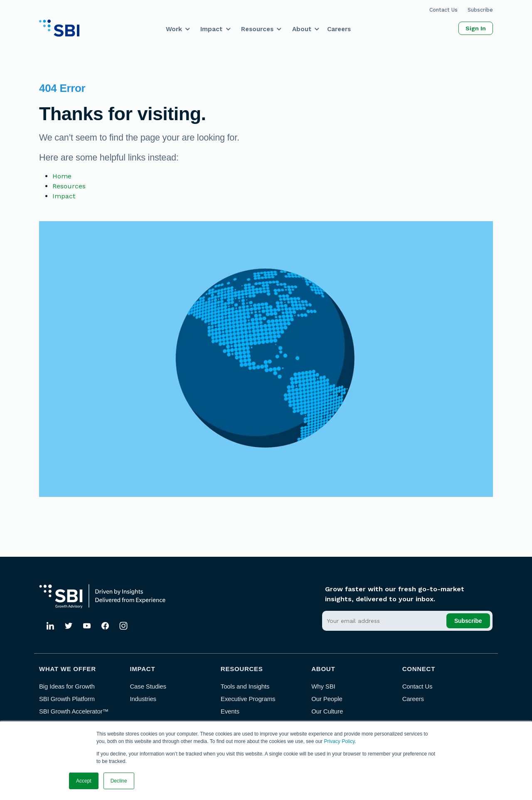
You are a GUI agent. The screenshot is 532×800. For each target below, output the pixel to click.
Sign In (476, 28)
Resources (257, 29)
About (302, 29)
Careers (339, 29)
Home (62, 176)
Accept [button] (84, 781)
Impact (211, 29)
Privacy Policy (339, 741)
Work (174, 29)
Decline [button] (119, 781)
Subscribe (480, 10)
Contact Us (443, 10)
